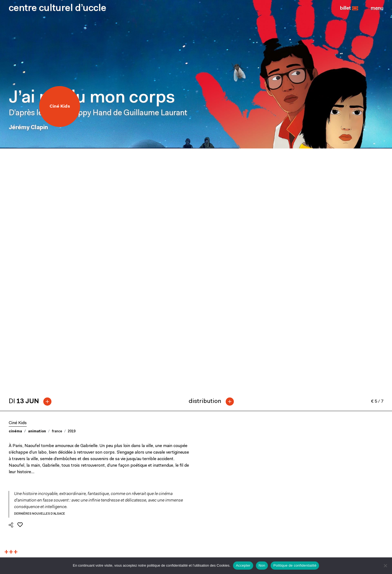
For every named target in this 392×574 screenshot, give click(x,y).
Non (262, 565)
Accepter (243, 565)
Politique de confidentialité (295, 565)
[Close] (377, 8)
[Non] (385, 566)
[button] (349, 8)
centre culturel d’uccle (57, 9)
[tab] (32, 158)
